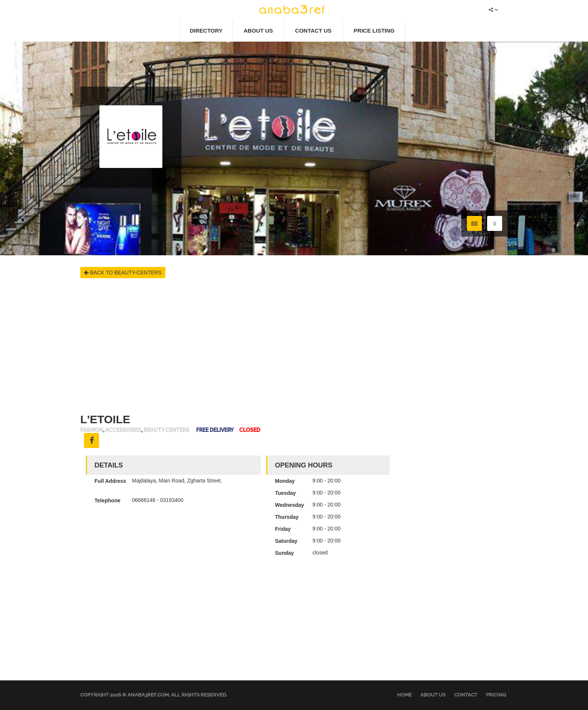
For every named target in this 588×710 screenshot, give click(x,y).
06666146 (144, 500)
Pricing (496, 695)
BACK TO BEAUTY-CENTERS (123, 273)
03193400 (172, 500)
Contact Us (313, 31)
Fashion (92, 430)
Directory (206, 31)
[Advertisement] (294, 346)
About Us (258, 31)
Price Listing (374, 31)
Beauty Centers (166, 430)
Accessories (123, 430)
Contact (466, 695)
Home (404, 695)
